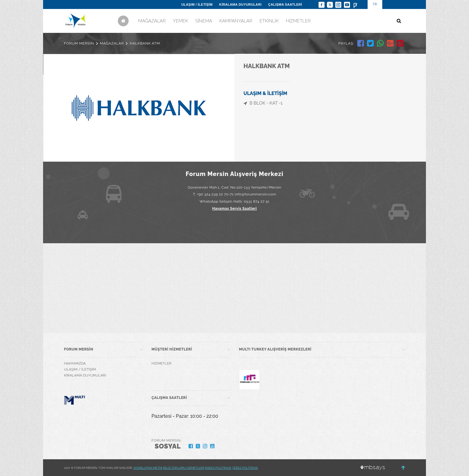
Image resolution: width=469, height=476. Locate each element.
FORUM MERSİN (79, 43)
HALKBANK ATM (145, 43)
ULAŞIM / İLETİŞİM (197, 4)
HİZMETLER (298, 21)
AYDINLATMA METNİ (148, 468)
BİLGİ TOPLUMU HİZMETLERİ (184, 468)
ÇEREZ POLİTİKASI (245, 468)
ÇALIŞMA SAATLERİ (285, 4)
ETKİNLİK (269, 21)
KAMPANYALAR (236, 21)
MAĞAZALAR (152, 21)
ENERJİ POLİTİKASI (218, 468)
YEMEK (181, 21)
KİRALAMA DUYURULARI (240, 4)
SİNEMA (204, 21)
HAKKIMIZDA (75, 363)
